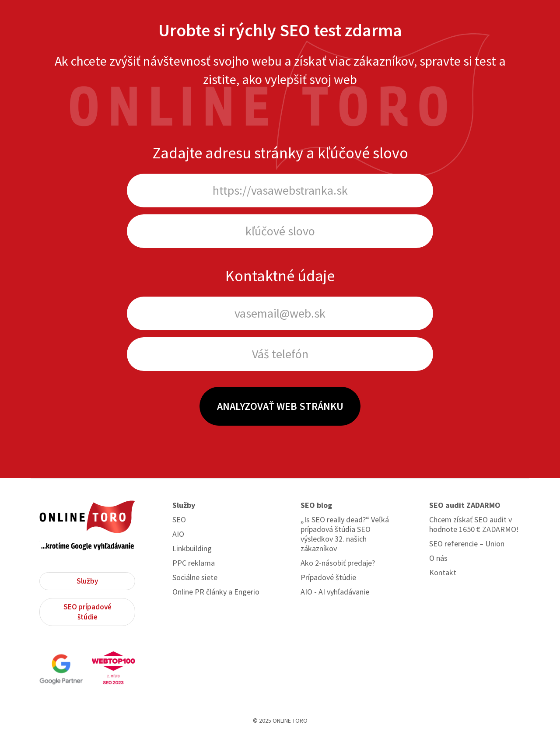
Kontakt (443, 573)
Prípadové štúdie (328, 577)
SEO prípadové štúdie (87, 612)
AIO (178, 534)
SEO (179, 520)
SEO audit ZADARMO (465, 505)
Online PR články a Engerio (216, 592)
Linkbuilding (192, 549)
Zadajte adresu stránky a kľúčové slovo (280, 153)
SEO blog (316, 505)
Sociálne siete (195, 577)
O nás (438, 558)
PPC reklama (194, 563)
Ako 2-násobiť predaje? (338, 563)
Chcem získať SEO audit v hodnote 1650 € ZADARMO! (474, 525)
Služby (87, 581)
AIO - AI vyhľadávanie (335, 592)
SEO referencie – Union (467, 544)
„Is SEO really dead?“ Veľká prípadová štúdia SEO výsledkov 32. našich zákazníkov (345, 534)
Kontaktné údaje (280, 276)
